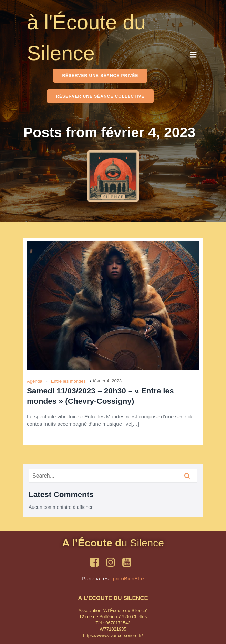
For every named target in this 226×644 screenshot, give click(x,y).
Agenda (35, 381)
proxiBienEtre (129, 578)
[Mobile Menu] (193, 55)
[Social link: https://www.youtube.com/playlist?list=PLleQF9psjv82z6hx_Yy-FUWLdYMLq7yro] (129, 563)
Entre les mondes (68, 381)
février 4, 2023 (107, 381)
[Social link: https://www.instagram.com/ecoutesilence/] (113, 563)
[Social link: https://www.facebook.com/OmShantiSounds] (97, 563)
